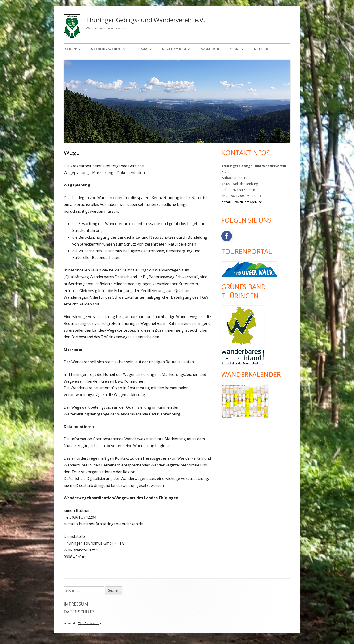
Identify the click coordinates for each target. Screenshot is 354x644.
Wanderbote (210, 49)
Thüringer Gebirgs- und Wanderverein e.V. (145, 20)
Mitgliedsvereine (174, 49)
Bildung (142, 49)
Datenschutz (79, 612)
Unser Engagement (107, 49)
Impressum (76, 604)
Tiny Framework (89, 623)
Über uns (70, 49)
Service (235, 49)
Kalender (261, 49)
